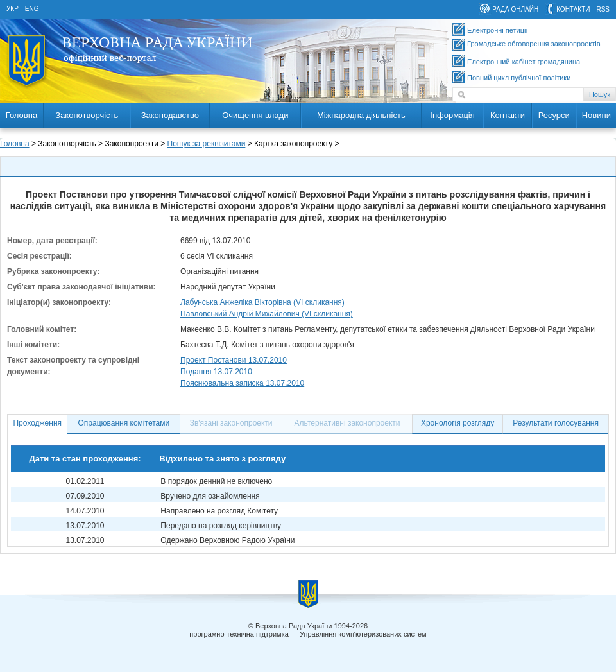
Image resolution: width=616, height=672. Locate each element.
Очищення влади (255, 115)
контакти (573, 9)
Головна (21, 115)
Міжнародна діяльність (361, 115)
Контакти (508, 115)
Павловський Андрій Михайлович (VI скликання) (267, 314)
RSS (603, 9)
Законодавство (170, 115)
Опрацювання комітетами (124, 423)
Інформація (452, 115)
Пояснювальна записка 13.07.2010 (242, 383)
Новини (596, 115)
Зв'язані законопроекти (231, 423)
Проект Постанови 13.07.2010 (234, 360)
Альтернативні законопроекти (347, 423)
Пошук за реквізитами (207, 144)
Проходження (37, 423)
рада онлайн (515, 9)
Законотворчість (87, 115)
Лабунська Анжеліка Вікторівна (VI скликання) (262, 302)
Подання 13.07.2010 (216, 372)
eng (32, 9)
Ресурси (554, 115)
